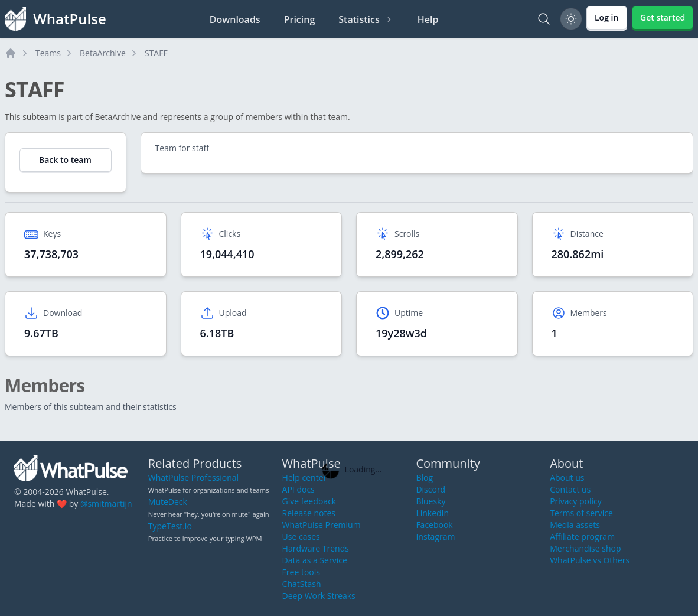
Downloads (235, 19)
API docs (299, 489)
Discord (430, 489)
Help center (305, 478)
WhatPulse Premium (322, 525)
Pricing (300, 19)
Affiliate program (582, 537)
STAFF (156, 53)
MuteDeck (168, 502)
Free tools (301, 572)
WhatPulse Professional (193, 478)
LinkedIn (432, 513)
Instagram (435, 537)
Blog (424, 478)
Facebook (434, 525)
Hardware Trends (316, 548)
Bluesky (430, 501)
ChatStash (302, 584)
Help (428, 19)
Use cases (301, 537)
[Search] (544, 19)
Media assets (575, 525)
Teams (48, 53)
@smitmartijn (106, 503)
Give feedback (309, 501)
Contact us (570, 489)
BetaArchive (103, 53)
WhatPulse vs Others (590, 560)
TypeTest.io (170, 526)
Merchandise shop (585, 548)
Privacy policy (576, 501)
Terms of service (581, 513)
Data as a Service (315, 560)
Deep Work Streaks (319, 596)
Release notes (309, 513)
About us (567, 478)
